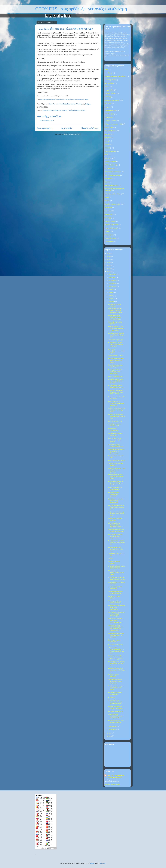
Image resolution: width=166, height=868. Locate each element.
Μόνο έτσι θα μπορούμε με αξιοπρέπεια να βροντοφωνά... (116, 451)
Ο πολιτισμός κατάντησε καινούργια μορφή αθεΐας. (116, 688)
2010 (109, 736)
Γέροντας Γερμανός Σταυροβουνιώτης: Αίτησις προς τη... (115, 317)
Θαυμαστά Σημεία (110, 131)
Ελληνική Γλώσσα (110, 121)
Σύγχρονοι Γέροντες (111, 228)
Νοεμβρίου (112, 278)
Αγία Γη (107, 87)
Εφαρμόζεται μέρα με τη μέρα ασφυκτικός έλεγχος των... (117, 670)
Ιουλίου (111, 290)
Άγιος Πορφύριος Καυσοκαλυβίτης (115, 76)
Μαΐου (111, 296)
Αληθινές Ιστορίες (49, 110)
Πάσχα (107, 197)
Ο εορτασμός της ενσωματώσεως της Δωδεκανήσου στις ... (115, 702)
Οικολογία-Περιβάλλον (112, 185)
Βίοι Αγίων (108, 104)
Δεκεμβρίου (112, 274)
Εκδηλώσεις (108, 117)
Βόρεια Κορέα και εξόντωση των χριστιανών (114, 494)
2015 (109, 263)
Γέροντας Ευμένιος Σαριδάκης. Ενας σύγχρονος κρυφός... (115, 525)
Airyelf (92, 863)
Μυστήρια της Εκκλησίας (112, 175)
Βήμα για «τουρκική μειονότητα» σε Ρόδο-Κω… (116, 549)
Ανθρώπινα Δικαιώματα (112, 100)
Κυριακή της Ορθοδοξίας (116, 711)
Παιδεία (107, 201)
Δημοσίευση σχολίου (47, 121)
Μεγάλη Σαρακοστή (111, 165)
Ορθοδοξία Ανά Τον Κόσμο (113, 194)
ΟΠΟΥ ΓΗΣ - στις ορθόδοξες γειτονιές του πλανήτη (81, 9)
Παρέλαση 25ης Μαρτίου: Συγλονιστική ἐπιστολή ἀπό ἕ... (116, 507)
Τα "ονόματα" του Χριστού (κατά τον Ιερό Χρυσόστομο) (116, 614)
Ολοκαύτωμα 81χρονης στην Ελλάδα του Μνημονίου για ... (115, 536)
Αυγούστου (112, 287)
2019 (109, 254)
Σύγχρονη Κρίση (110, 221)
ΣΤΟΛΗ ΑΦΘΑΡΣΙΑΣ (115, 421)
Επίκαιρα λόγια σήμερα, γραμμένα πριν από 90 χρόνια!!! (116, 477)
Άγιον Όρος (108, 73)
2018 (109, 257)
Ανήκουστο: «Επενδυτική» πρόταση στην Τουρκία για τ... (116, 514)
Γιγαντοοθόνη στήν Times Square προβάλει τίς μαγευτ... (116, 360)
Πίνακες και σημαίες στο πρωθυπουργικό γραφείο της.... (116, 416)
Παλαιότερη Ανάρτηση (90, 128)
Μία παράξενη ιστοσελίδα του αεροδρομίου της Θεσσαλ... (116, 635)
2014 (109, 266)
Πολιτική (107, 211)
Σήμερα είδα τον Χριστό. (116, 356)
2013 (109, 269)
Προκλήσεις (108, 214)
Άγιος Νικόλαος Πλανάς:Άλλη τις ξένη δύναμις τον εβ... (116, 716)
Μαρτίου (112, 302)
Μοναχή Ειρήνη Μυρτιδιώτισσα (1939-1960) (116, 573)
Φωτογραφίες (109, 235)
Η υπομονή (112, 697)
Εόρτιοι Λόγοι (109, 128)
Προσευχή (108, 218)
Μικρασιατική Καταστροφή (113, 172)
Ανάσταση (108, 97)
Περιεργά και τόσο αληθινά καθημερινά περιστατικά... (116, 607)
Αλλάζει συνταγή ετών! (115, 659)
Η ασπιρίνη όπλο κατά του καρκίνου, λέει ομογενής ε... (116, 543)
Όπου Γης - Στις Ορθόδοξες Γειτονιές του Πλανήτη (116, 776)
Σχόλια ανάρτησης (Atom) (72, 134)
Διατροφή (107, 107)
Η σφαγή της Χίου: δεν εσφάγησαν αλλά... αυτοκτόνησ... (115, 372)
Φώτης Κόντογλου (110, 238)
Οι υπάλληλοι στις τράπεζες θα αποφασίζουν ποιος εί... (117, 664)
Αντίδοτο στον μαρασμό (116, 340)
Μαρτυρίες (108, 158)
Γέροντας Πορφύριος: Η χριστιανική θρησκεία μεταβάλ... (116, 483)
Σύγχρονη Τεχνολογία (111, 225)
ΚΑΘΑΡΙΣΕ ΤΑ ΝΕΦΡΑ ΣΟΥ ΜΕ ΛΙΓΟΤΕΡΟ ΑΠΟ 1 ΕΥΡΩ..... (116, 392)
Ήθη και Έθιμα (109, 83)
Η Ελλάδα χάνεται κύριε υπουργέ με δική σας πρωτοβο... (116, 381)
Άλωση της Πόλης (110, 80)
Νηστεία (107, 182)
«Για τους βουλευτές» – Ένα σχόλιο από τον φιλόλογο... (117, 470)
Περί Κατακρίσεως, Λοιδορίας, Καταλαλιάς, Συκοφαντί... (116, 403)
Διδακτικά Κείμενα (61, 110)
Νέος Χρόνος (109, 179)
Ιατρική (107, 145)
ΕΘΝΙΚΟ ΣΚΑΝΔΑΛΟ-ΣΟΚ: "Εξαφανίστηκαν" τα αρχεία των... (116, 328)
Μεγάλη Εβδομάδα (110, 162)
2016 (109, 260)
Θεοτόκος (107, 134)
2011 (109, 733)
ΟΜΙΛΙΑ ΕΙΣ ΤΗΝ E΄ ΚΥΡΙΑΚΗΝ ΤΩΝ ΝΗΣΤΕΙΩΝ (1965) (115, 311)
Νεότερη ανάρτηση (45, 128)
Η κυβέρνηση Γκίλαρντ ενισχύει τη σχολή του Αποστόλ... (116, 344)
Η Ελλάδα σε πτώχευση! (116, 645)
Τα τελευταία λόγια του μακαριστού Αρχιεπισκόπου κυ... (115, 621)
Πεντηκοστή (108, 208)
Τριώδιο (107, 231)
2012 (109, 272)
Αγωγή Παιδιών (109, 90)
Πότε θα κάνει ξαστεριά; (116, 376)
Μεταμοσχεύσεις (110, 168)
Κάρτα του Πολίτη (110, 151)
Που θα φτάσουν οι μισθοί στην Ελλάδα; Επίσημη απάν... (116, 335)
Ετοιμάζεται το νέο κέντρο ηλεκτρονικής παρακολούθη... (116, 501)
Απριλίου (112, 299)
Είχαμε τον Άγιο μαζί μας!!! (117, 461)
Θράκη (107, 141)
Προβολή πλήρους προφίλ (112, 784)
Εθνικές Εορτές (109, 114)
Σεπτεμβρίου (113, 284)
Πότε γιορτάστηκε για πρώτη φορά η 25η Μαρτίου (115, 440)
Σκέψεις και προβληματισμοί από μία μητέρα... (117, 351)
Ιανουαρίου (112, 729)
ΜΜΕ (106, 155)
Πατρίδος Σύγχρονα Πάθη (76, 110)
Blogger (103, 863)
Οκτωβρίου (112, 281)
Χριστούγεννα (109, 242)
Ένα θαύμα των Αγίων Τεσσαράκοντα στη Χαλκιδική (115, 681)
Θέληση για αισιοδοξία (115, 656)
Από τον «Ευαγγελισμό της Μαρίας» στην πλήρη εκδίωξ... (116, 410)
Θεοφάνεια (108, 138)
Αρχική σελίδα (67, 128)
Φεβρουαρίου (113, 726)
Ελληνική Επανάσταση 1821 (113, 124)
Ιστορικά (107, 148)
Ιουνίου (111, 293)
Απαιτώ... (111, 559)
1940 (106, 70)
